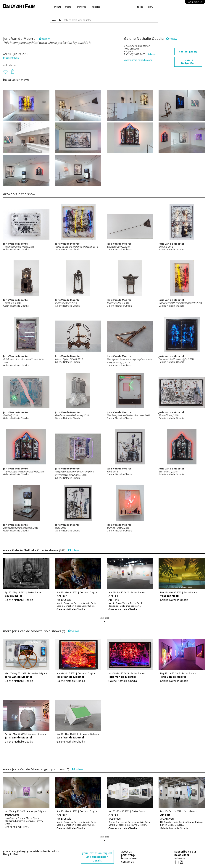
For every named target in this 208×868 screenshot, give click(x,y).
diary (150, 7)
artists (68, 7)
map (152, 54)
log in (195, 2)
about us (126, 852)
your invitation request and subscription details (97, 857)
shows (57, 7)
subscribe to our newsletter (185, 853)
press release (11, 58)
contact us (128, 862)
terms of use (129, 858)
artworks (81, 7)
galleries (96, 7)
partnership (128, 855)
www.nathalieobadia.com (138, 60)
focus (140, 7)
